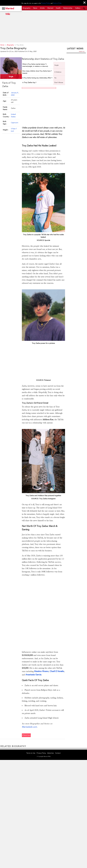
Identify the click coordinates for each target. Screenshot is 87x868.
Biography (27, 8)
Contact (58, 749)
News (35, 8)
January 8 (15, 92)
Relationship (68, 8)
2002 (13, 94)
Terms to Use (31, 749)
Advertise (51, 749)
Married (50, 8)
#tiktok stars (26, 731)
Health (58, 8)
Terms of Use (57, 3)
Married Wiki (10, 9)
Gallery (78, 8)
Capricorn (15, 122)
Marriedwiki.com (29, 723)
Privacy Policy (46, 3)
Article (42, 8)
